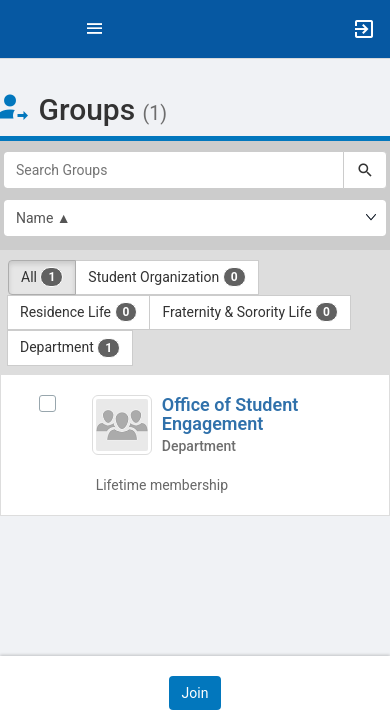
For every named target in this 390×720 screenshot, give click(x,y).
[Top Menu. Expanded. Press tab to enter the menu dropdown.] (95, 29)
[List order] (195, 218)
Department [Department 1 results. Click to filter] (70, 348)
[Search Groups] (173, 170)
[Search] (365, 170)
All (42, 277)
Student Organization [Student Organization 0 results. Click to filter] (166, 277)
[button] (25, 29)
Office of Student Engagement (230, 414)
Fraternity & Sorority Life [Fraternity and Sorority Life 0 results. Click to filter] (250, 312)
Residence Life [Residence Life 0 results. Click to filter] (78, 312)
